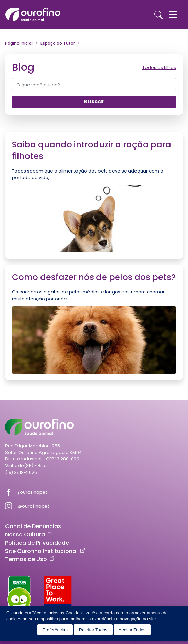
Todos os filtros (159, 68)
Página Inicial (19, 43)
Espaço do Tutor (58, 43)
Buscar (94, 102)
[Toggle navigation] (173, 14)
